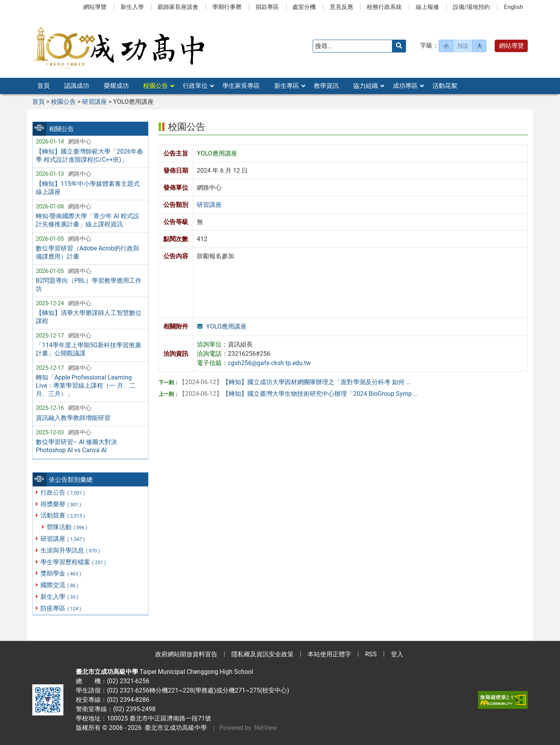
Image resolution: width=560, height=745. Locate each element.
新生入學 (132, 7)
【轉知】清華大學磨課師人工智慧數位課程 (89, 317)
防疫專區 (61, 608)
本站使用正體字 (329, 654)
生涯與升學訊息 (71, 550)
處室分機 (304, 7)
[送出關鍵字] (399, 46)
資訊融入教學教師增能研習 (73, 418)
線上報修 (427, 7)
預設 (463, 46)
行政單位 (195, 86)
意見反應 (341, 7)
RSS (371, 654)
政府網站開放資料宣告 (186, 654)
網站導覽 (95, 7)
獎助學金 (61, 573)
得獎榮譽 (61, 504)
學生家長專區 (241, 86)
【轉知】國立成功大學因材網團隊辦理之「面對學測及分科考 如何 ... (295, 382)
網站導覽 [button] (511, 46)
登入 (397, 654)
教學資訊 (326, 86)
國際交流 (60, 585)
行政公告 (63, 492)
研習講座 (63, 539)
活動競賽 (63, 515)
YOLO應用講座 (226, 326)
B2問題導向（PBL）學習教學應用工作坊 (89, 285)
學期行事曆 (227, 7)
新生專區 (287, 86)
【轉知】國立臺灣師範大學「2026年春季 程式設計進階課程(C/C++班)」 (89, 156)
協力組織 (366, 86)
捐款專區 (267, 7)
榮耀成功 (116, 86)
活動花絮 (445, 86)
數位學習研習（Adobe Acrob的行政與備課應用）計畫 (87, 252)
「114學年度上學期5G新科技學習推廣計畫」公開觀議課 (88, 349)
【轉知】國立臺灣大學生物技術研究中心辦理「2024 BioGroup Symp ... (298, 394)
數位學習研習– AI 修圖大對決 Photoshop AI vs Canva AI (76, 446)
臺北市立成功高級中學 (174, 728)
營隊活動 (67, 527)
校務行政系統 (384, 7)
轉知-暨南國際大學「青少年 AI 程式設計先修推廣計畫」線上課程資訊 (87, 220)
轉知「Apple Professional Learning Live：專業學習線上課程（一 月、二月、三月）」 (86, 386)
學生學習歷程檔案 (74, 562)
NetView (266, 728)
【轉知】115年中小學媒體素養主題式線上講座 (88, 188)
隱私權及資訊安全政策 (262, 654)
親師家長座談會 (178, 7)
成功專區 (405, 86)
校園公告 (156, 86)
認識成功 (77, 86)
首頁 (44, 86)
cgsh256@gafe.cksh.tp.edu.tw (269, 363)
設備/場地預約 (471, 7)
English (514, 7)
